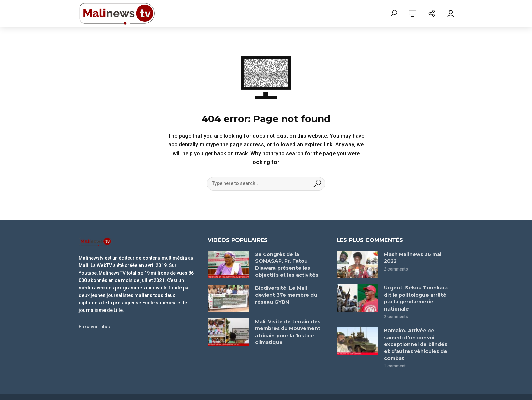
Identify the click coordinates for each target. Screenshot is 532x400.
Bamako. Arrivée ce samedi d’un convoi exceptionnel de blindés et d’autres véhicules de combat (418, 331)
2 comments (396, 268)
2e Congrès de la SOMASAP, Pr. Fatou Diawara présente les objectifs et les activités (286, 264)
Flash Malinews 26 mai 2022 (412, 257)
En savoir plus (96, 327)
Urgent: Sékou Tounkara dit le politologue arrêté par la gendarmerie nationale (419, 294)
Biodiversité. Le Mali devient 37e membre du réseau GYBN (285, 294)
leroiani (299, 388)
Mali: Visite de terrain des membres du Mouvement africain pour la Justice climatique (287, 331)
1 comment (395, 349)
